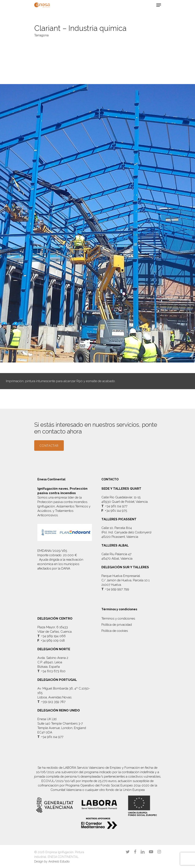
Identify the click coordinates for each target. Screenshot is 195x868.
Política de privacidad (117, 625)
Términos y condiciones (118, 619)
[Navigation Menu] (159, 5)
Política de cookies (115, 631)
